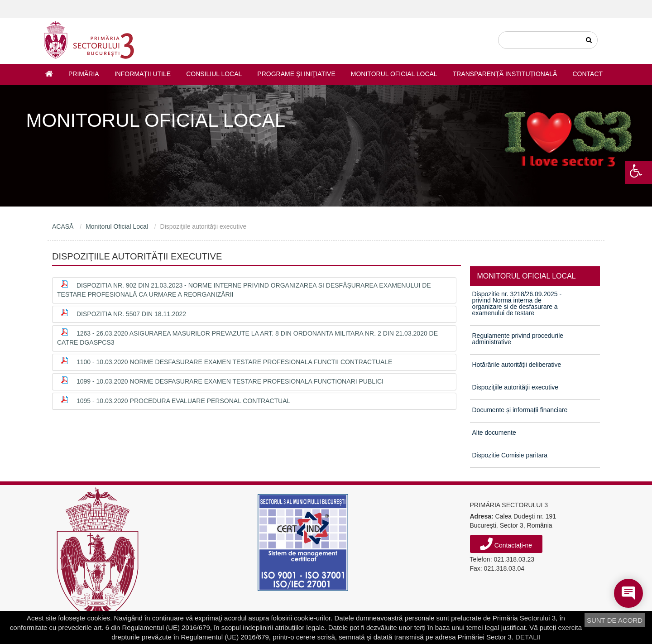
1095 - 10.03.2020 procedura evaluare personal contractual (183, 401)
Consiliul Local (214, 74)
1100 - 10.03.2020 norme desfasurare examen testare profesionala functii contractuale (234, 362)
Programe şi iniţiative (296, 74)
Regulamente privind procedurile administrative (518, 339)
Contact (587, 74)
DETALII (528, 637)
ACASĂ (63, 226)
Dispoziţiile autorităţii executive (515, 387)
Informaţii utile (143, 74)
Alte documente (494, 433)
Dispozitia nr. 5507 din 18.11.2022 (131, 314)
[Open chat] (628, 593)
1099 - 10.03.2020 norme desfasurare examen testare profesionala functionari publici (230, 381)
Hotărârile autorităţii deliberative (517, 365)
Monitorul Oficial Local (394, 74)
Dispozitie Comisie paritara (510, 455)
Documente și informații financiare (520, 410)
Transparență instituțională (505, 74)
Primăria (84, 74)
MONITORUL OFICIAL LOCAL (527, 276)
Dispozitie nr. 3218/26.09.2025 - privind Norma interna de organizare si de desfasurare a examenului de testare (517, 303)
